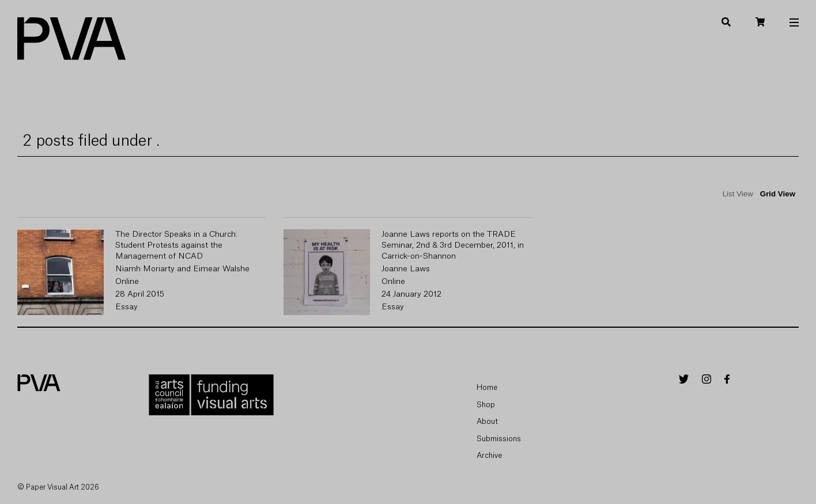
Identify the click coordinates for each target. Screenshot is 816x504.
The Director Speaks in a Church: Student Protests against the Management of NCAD (176, 245)
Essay (126, 307)
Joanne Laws (406, 269)
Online (127, 282)
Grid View (778, 194)
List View (738, 194)
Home (487, 387)
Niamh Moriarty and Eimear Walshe (182, 269)
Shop (486, 405)
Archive (489, 455)
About (487, 421)
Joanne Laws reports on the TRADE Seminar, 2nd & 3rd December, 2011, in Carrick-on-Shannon (453, 245)
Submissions (499, 439)
